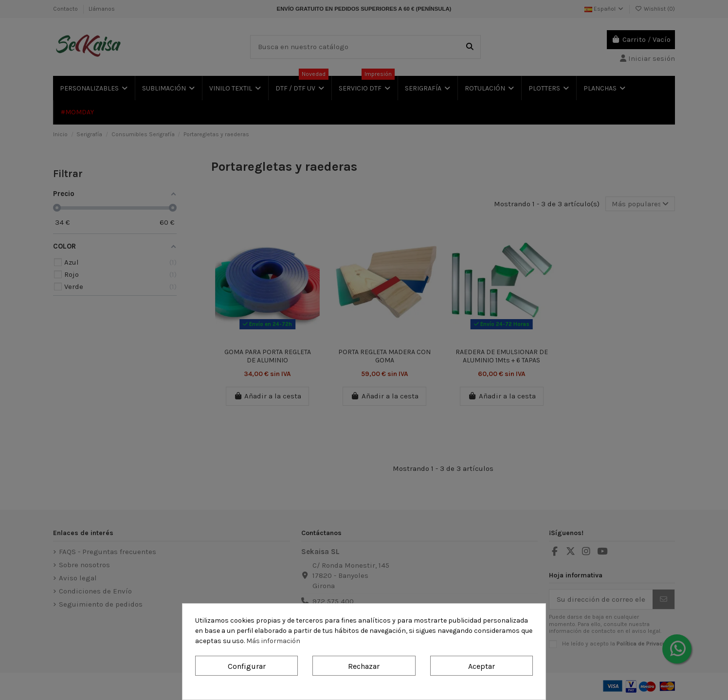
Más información (273, 641)
